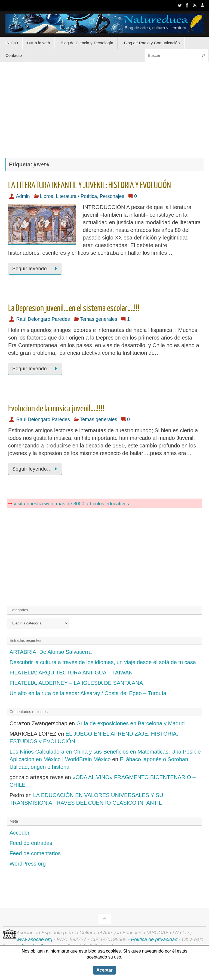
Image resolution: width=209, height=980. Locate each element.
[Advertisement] (104, 107)
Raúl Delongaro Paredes (43, 319)
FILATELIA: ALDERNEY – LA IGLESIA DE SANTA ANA (76, 683)
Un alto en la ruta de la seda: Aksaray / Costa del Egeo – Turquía (88, 693)
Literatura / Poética (76, 196)
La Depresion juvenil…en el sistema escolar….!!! (74, 308)
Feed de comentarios (35, 853)
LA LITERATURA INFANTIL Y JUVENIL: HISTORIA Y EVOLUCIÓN (90, 185)
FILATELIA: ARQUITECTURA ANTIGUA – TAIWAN (71, 673)
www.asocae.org (34, 939)
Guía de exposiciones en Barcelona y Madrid (131, 723)
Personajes (112, 196)
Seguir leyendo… (36, 269)
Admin (23, 196)
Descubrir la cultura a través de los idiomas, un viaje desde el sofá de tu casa (103, 662)
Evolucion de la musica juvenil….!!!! (56, 409)
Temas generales (98, 319)
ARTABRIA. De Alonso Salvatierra (51, 652)
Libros (46, 196)
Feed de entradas (31, 843)
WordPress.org (28, 864)
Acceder (19, 833)
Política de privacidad (154, 939)
